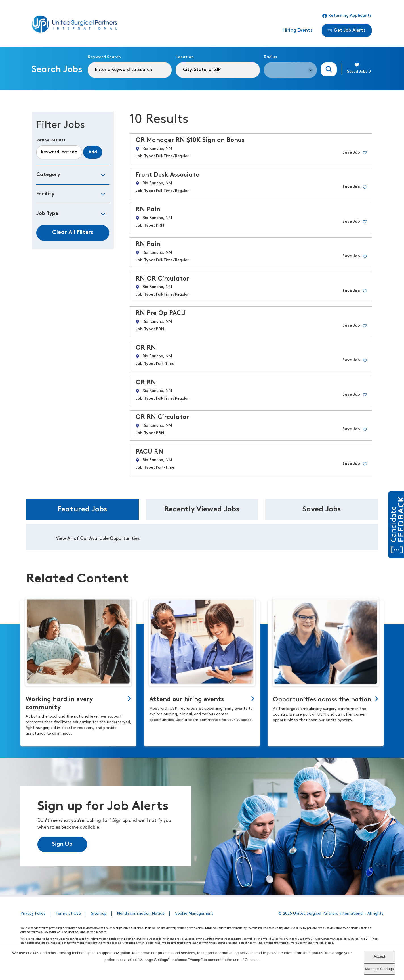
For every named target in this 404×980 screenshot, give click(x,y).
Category (48, 175)
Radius (271, 57)
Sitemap (99, 914)
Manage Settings (379, 969)
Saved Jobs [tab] (322, 510)
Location (185, 57)
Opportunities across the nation (322, 700)
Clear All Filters (73, 233)
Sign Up (62, 844)
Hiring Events (298, 30)
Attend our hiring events (187, 700)
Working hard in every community (59, 704)
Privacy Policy (33, 914)
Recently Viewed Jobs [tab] (202, 510)
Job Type (47, 214)
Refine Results (51, 140)
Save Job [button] (351, 153)
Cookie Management (194, 914)
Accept (379, 956)
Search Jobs (329, 69)
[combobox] (218, 70)
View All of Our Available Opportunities (98, 539)
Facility (45, 194)
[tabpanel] (202, 537)
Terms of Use (68, 914)
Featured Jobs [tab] (82, 510)
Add (93, 152)
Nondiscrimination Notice (141, 914)
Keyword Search (104, 57)
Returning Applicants (347, 16)
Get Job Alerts (347, 30)
